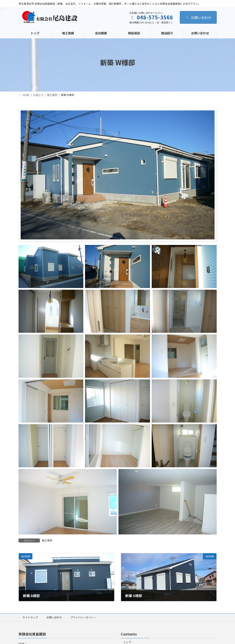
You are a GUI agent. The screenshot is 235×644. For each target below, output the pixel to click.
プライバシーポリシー (83, 617)
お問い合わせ (198, 17)
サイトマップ (30, 617)
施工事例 (47, 540)
